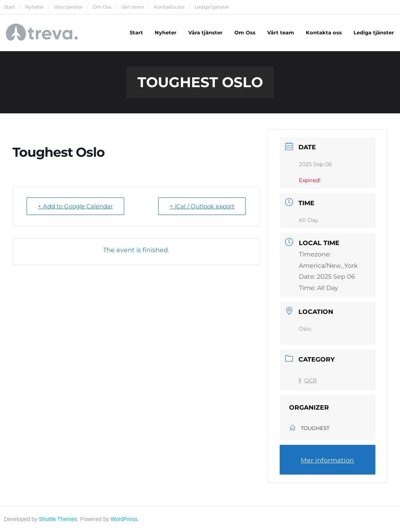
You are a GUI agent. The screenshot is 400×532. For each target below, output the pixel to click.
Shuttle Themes (58, 519)
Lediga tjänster (212, 7)
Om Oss (102, 7)
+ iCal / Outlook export (202, 206)
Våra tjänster (68, 7)
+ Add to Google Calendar (75, 206)
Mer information (328, 460)
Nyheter (35, 7)
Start (10, 7)
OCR (308, 380)
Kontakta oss (169, 7)
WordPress (124, 519)
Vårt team (133, 7)
